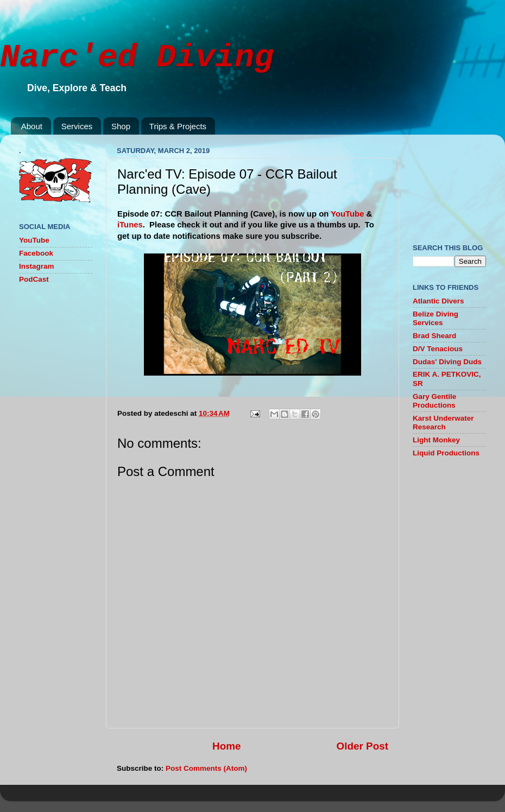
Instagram (37, 266)
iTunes (130, 225)
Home (226, 746)
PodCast (34, 279)
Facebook (36, 253)
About (32, 126)
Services (77, 126)
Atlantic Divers (438, 301)
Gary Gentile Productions (434, 401)
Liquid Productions (446, 453)
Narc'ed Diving (137, 58)
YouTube (347, 214)
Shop (121, 126)
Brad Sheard (434, 336)
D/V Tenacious (438, 349)
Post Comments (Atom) (206, 768)
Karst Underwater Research (443, 423)
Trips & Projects (178, 126)
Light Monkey (436, 440)
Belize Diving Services (435, 318)
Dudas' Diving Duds (447, 362)
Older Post (362, 746)
